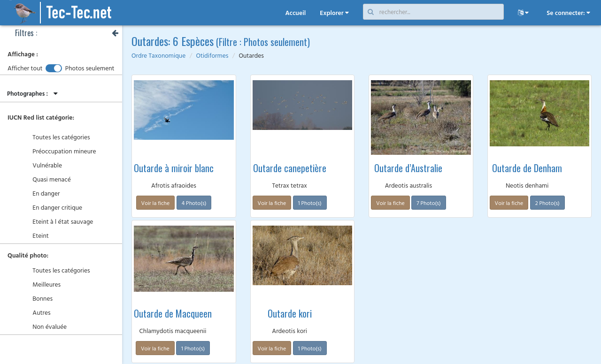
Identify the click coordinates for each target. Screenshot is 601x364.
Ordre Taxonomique (158, 55)
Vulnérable (42, 166)
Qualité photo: (28, 255)
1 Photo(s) (310, 203)
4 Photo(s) (194, 203)
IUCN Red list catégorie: (41, 118)
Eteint (36, 236)
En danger (41, 194)
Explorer (334, 13)
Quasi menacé (47, 180)
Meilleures (42, 285)
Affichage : (23, 54)
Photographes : (34, 93)
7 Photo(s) (429, 203)
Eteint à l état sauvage (58, 222)
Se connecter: (568, 13)
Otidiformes (212, 55)
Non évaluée (45, 327)
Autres (37, 313)
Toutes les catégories (56, 138)
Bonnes (38, 299)
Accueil (295, 13)
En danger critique (52, 208)
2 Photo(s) (547, 203)
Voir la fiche (156, 203)
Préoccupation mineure (59, 152)
